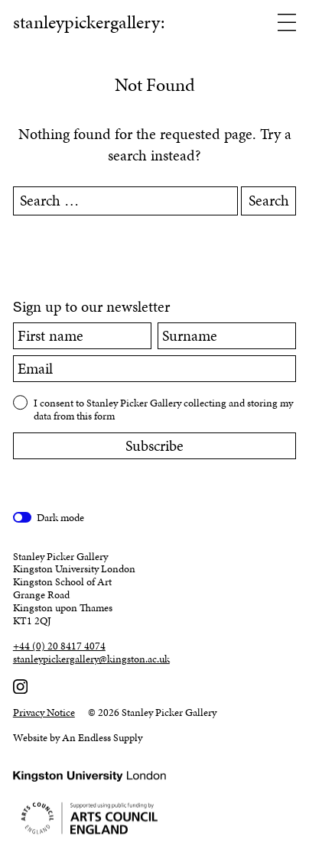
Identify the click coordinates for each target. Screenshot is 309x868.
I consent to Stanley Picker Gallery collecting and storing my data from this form (163, 410)
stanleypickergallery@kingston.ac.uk (91, 660)
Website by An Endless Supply (78, 738)
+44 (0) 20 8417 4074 (59, 647)
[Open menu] (287, 24)
